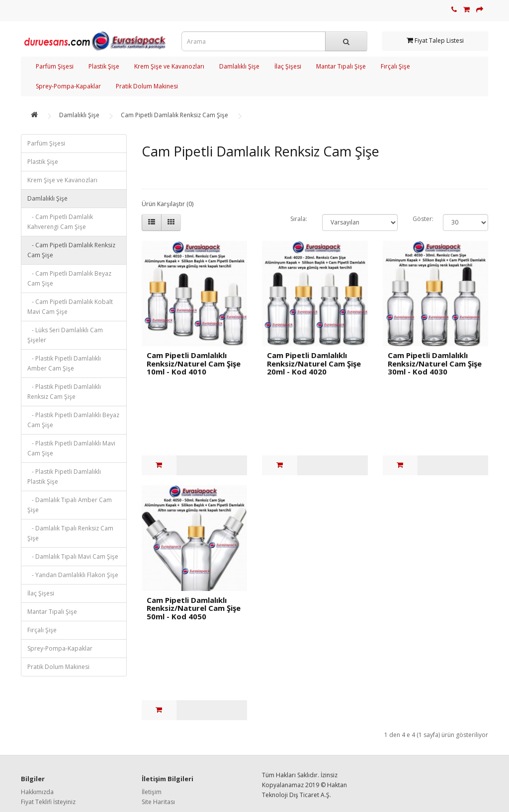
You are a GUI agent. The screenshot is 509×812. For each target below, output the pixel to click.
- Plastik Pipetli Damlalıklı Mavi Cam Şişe (71, 448)
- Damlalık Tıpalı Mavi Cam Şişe (73, 556)
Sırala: (299, 219)
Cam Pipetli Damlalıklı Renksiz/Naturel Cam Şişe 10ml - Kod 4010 (194, 363)
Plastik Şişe (104, 66)
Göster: (420, 219)
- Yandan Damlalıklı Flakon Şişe (73, 575)
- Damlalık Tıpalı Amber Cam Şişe (70, 505)
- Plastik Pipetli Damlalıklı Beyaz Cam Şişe (73, 420)
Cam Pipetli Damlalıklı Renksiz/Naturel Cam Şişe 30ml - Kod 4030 (435, 363)
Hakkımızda (37, 792)
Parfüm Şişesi (55, 66)
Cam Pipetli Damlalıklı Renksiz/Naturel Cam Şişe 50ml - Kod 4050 (194, 608)
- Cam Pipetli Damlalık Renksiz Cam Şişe (71, 250)
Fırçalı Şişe (395, 66)
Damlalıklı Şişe (239, 66)
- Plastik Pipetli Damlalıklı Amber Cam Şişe (64, 363)
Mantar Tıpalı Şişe (341, 66)
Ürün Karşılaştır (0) (168, 204)
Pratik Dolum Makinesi (147, 86)
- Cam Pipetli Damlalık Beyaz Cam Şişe (69, 278)
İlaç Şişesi (288, 66)
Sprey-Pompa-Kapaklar (68, 86)
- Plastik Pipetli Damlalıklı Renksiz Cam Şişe (64, 392)
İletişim (152, 792)
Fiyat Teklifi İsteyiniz (48, 802)
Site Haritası (158, 802)
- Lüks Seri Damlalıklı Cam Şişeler (65, 335)
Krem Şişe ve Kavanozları (169, 66)
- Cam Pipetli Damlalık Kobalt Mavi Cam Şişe (70, 307)
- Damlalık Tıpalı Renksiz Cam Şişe (70, 533)
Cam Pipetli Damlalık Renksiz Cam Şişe (174, 115)
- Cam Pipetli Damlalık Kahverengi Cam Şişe (60, 222)
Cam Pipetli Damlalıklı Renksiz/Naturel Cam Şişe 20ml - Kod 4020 (314, 363)
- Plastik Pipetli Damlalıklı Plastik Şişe (64, 477)
